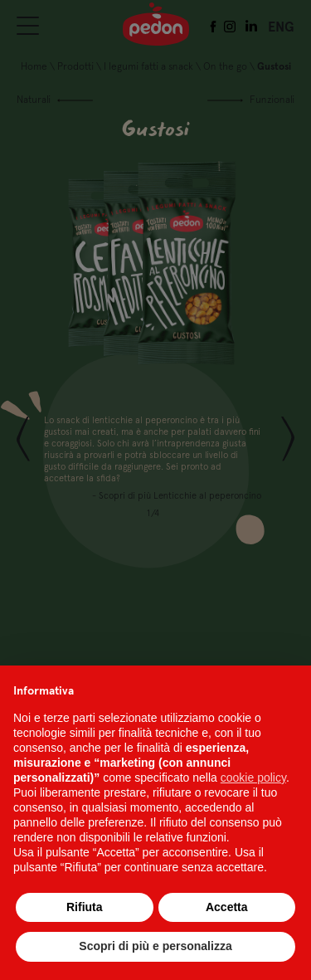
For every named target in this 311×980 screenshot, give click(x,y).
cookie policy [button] (253, 778)
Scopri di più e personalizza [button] (155, 946)
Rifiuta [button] (85, 907)
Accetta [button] (227, 907)
